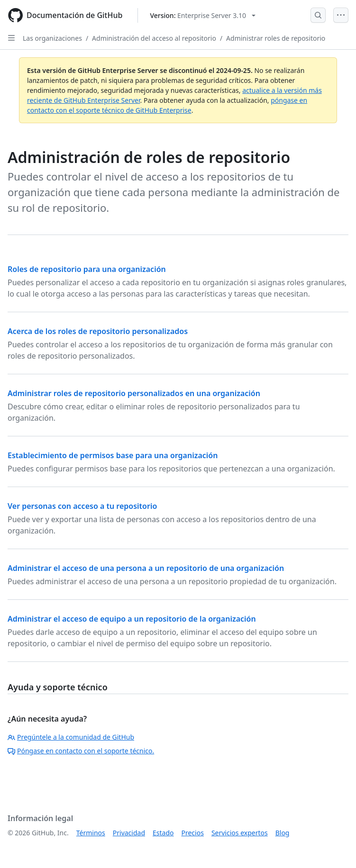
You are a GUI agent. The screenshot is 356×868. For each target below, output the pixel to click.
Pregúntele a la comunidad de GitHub (71, 737)
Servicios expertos (240, 833)
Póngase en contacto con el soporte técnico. (81, 751)
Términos (91, 833)
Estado (163, 833)
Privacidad (129, 833)
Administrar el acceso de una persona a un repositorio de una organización (146, 568)
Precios (193, 833)
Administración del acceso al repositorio (154, 38)
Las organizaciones (52, 38)
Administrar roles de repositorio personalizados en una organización (134, 393)
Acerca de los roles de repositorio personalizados (98, 331)
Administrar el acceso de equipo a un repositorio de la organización (132, 619)
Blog (283, 833)
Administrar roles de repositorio (276, 38)
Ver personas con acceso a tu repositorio (82, 506)
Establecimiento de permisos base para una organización (113, 455)
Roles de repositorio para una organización (87, 269)
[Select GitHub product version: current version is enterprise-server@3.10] (203, 15)
